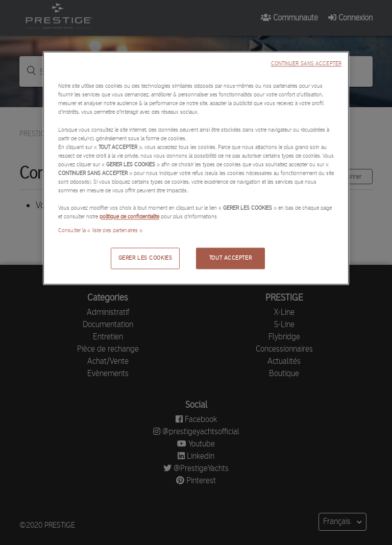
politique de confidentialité (129, 217)
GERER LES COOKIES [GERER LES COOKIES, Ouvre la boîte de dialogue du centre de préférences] (145, 258)
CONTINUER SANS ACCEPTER (306, 64)
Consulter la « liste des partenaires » (100, 231)
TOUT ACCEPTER (230, 258)
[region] (196, 168)
